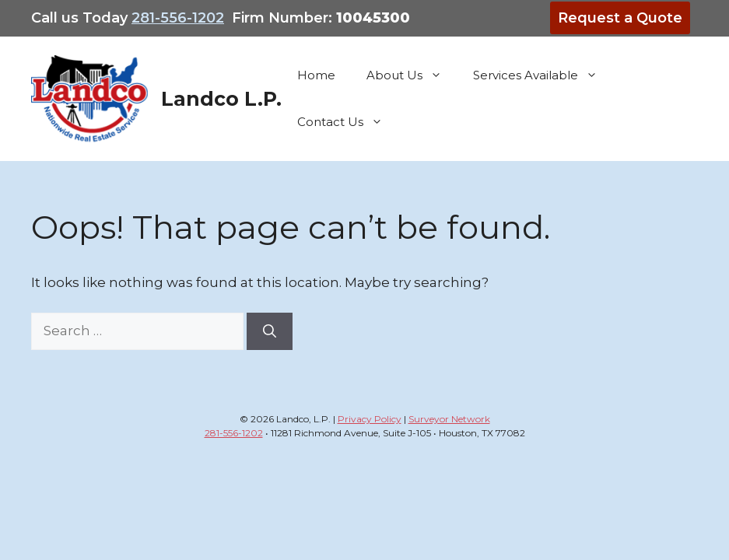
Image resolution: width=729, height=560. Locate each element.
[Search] (270, 331)
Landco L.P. (221, 99)
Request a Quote (620, 18)
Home (316, 75)
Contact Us (348, 122)
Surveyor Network (449, 419)
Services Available (543, 75)
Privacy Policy (370, 419)
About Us (412, 75)
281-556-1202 (178, 18)
